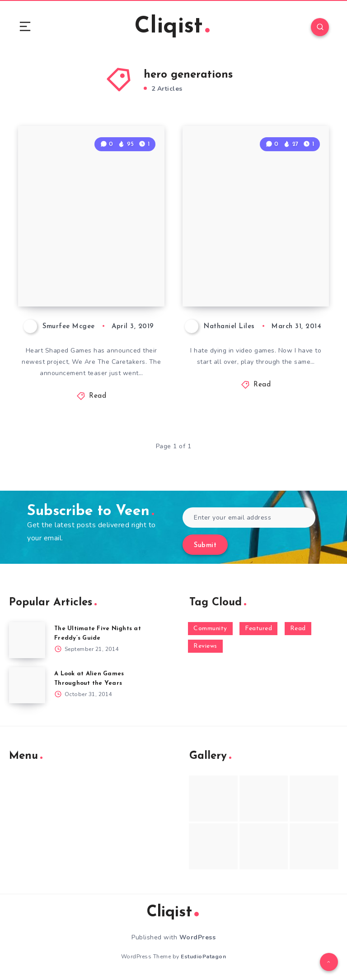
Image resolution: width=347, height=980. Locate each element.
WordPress (198, 937)
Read (98, 396)
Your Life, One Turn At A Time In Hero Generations (251, 267)
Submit (205, 546)
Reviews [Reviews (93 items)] (205, 646)
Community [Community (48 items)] (210, 629)
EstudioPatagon (203, 957)
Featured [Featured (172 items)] (258, 629)
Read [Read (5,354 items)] (298, 629)
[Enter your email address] (249, 518)
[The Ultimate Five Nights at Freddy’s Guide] (27, 640)
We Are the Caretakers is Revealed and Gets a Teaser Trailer (90, 259)
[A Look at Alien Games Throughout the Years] (27, 685)
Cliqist (172, 27)
